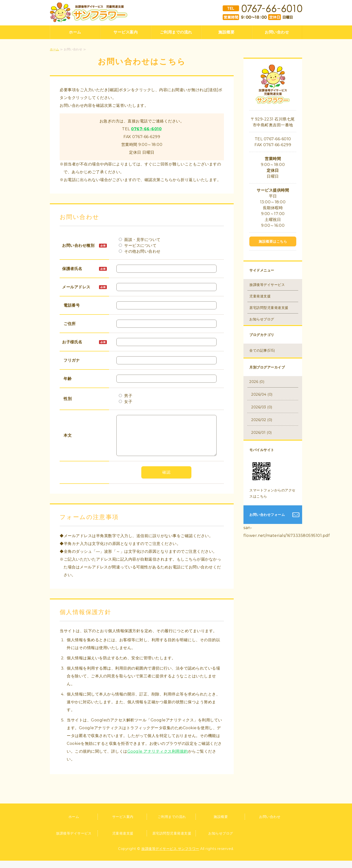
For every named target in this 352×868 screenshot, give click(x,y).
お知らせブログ (262, 319)
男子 (126, 396)
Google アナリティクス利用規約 (158, 759)
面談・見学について (140, 240)
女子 (126, 402)
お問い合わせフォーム (267, 515)
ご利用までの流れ (176, 32)
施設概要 (226, 32)
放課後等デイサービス (267, 285)
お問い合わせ (277, 32)
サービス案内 (126, 32)
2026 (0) (257, 382)
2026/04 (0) (262, 394)
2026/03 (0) (262, 407)
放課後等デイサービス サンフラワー (170, 856)
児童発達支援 (260, 296)
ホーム (75, 32)
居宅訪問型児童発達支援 (269, 308)
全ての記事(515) (262, 350)
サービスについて (138, 245)
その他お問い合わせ (140, 251)
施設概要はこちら (273, 241)
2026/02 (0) (262, 420)
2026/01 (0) (262, 433)
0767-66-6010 (146, 129)
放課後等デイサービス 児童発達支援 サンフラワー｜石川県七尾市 (89, 12)
